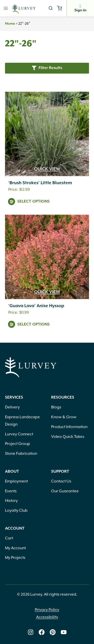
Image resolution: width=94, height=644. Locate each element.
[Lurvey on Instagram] (31, 632)
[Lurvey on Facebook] (42, 632)
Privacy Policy (47, 610)
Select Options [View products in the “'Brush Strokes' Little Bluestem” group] (33, 201)
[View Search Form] (51, 8)
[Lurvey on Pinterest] (53, 632)
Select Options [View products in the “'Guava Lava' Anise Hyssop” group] (33, 324)
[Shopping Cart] (60, 8)
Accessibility (47, 617)
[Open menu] (6, 8)
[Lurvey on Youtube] (64, 632)
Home (10, 24)
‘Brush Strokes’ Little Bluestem (40, 183)
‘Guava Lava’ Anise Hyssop (36, 306)
